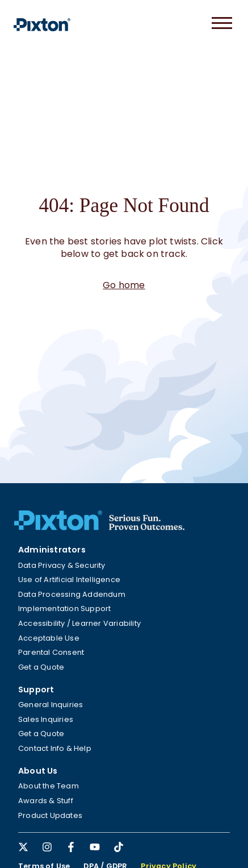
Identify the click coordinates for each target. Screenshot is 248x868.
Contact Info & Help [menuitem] (55, 748)
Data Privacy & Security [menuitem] (62, 565)
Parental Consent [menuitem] (51, 652)
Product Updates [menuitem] (50, 815)
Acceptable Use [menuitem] (49, 638)
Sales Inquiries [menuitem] (46, 719)
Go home (124, 285)
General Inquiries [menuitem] (51, 705)
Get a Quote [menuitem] (41, 667)
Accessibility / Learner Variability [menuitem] (79, 623)
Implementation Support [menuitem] (64, 609)
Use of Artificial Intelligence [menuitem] (69, 580)
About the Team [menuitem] (49, 786)
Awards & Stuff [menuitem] (46, 801)
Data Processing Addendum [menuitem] (72, 594)
